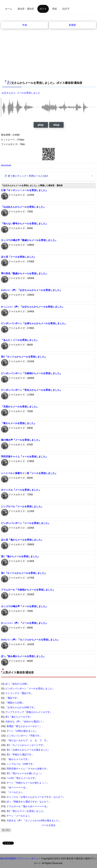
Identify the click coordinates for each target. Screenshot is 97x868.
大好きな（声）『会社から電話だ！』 (25, 722)
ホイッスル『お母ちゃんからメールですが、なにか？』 (36, 797)
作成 (25, 25)
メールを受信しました (29, 93)
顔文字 (66, 9)
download (6, 165)
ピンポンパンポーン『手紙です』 (24, 736)
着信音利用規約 (8, 858)
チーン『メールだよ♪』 (19, 816)
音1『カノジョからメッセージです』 (26, 745)
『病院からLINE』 (15, 703)
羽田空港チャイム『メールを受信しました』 (24, 457)
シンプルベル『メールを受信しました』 (22, 506)
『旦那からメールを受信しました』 (20, 407)
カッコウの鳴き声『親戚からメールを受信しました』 (29, 240)
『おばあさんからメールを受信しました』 (23, 207)
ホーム (8, 9)
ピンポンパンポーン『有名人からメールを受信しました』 (32, 390)
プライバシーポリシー (29, 858)
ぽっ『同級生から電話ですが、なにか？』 (29, 802)
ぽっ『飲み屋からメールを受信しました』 (23, 656)
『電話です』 (12, 698)
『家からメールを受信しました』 (19, 423)
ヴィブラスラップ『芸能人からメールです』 (29, 712)
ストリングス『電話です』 (19, 693)
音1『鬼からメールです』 (19, 717)
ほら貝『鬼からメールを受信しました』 (22, 540)
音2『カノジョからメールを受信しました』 (24, 357)
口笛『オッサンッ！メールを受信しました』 (24, 190)
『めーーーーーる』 (17, 788)
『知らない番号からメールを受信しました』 (24, 224)
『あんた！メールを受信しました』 (20, 340)
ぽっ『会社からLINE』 (17, 684)
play (41, 125)
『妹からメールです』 (18, 759)
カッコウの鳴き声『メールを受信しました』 (24, 606)
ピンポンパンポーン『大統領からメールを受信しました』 (32, 373)
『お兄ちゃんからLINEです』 (21, 707)
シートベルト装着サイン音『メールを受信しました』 (29, 473)
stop (56, 125)
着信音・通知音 (26, 9)
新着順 (72, 25)
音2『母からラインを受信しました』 (26, 811)
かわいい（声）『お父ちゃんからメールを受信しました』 (32, 290)
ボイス (43, 9)
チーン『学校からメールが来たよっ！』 (28, 783)
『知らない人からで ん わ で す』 (28, 740)
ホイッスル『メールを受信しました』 (21, 490)
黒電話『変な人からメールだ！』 (24, 726)
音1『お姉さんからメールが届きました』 (28, 750)
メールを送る (48, 825)
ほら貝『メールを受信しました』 (19, 257)
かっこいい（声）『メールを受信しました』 (24, 623)
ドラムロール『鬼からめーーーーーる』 (28, 806)
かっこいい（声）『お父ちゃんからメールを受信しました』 (33, 307)
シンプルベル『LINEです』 (21, 764)
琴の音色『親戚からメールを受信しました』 (24, 273)
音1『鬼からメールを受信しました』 (20, 556)
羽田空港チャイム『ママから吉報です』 (28, 769)
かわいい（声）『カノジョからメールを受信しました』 (30, 640)
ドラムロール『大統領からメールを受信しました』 (28, 590)
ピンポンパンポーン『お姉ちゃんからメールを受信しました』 (34, 323)
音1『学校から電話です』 (20, 755)
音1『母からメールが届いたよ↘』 (25, 773)
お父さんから (9, 93)
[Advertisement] (49, 56)
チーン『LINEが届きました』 (22, 731)
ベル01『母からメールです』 (22, 778)
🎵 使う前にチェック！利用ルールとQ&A (26, 176)
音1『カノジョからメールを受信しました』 (24, 573)
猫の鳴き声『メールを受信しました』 (21, 440)
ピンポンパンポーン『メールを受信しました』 (26, 523)
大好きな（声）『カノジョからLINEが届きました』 (34, 820)
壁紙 (55, 9)
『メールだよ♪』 (15, 792)
